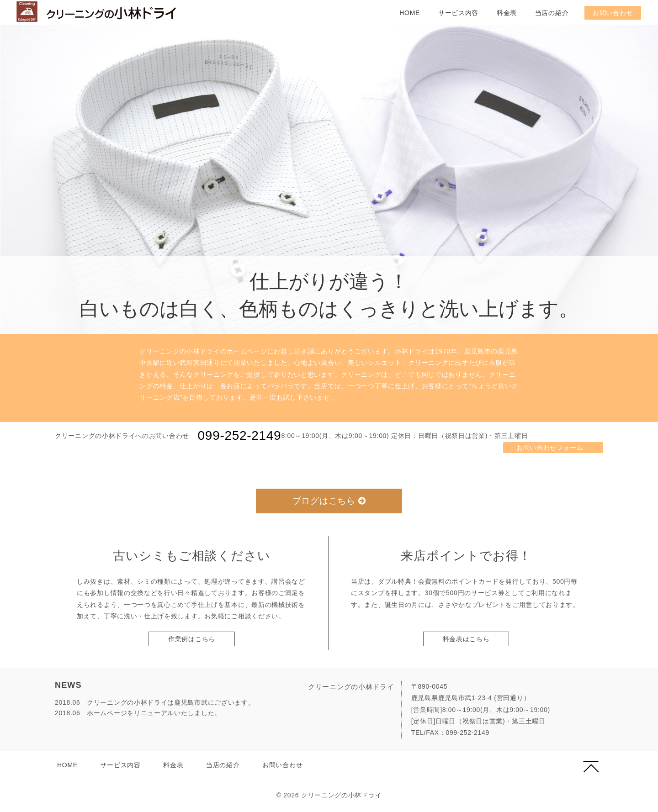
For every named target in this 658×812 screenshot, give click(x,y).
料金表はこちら (466, 639)
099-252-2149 (240, 435)
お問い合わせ (613, 13)
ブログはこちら (329, 501)
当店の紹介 (552, 13)
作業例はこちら (192, 639)
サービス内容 (458, 13)
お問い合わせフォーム (550, 448)
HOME (410, 13)
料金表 (507, 13)
